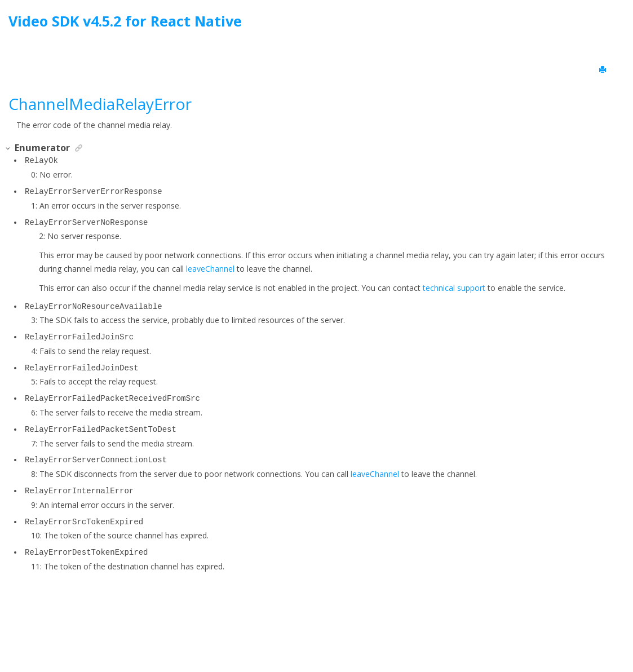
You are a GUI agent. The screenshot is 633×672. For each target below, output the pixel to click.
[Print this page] (604, 70)
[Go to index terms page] (614, 24)
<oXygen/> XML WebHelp (342, 635)
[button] (8, 149)
